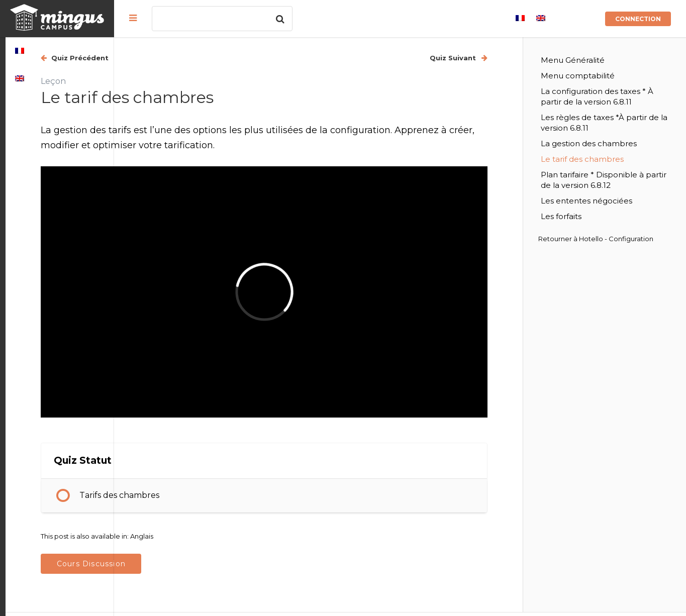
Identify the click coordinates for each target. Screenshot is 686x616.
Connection (638, 19)
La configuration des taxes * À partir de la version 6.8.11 (617, 102)
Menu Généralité (599, 60)
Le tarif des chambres (608, 170)
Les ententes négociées (613, 211)
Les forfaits (587, 227)
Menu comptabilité (604, 76)
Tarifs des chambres (228, 449)
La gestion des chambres (615, 154)
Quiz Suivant (480, 58)
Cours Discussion (199, 517)
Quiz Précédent (187, 58)
